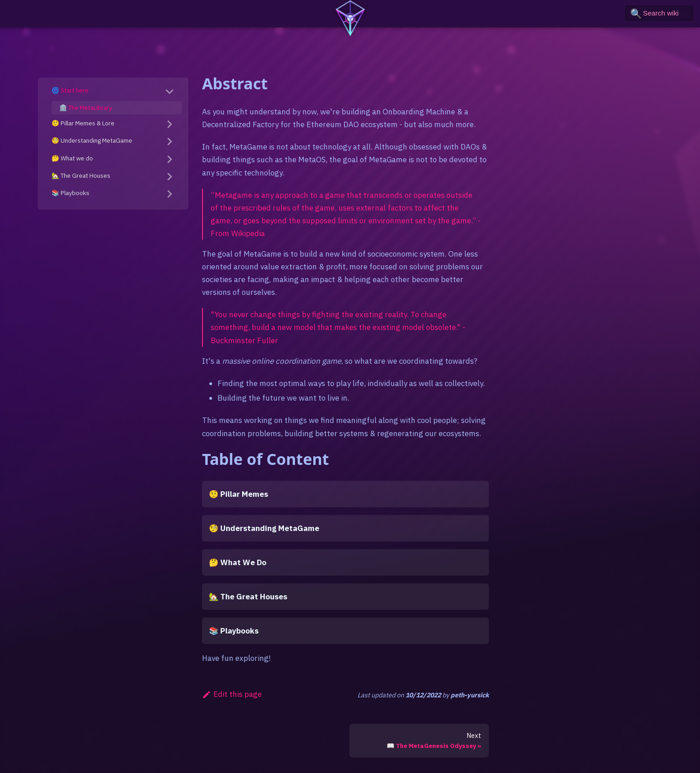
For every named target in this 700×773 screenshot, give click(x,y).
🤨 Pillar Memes (239, 494)
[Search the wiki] (659, 13)
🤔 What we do (72, 158)
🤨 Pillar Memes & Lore (83, 123)
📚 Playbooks (70, 193)
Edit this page (232, 694)
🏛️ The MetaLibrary (86, 108)
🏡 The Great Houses (81, 175)
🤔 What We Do (238, 562)
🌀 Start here (70, 90)
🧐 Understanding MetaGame (92, 140)
